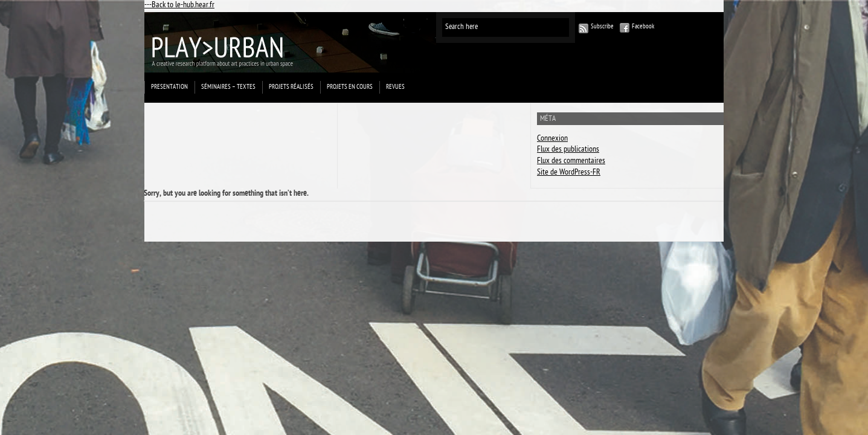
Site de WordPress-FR (569, 173)
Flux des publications (568, 150)
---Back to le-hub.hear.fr (179, 6)
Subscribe (602, 27)
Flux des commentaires (571, 162)
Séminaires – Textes (228, 87)
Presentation (169, 87)
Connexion (552, 139)
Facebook (643, 27)
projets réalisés (291, 87)
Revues (395, 87)
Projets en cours (350, 87)
